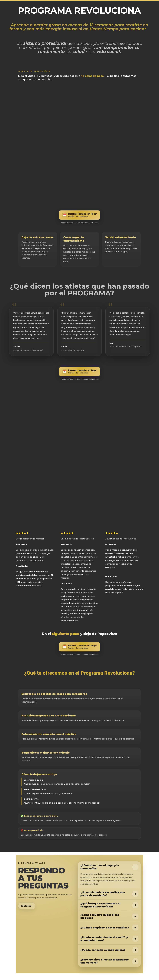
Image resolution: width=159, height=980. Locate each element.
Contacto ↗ (27, 906)
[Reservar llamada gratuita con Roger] (79, 215)
